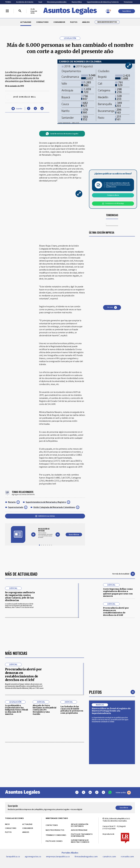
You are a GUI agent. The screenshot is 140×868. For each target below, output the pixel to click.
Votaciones (128, 2)
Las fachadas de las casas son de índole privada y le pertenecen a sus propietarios (72, 710)
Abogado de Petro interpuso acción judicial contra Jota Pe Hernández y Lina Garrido (44, 710)
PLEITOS (74, 22)
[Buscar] (20, 11)
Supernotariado (16, 507)
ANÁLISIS (86, 22)
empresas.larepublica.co (58, 857)
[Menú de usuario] (108, 11)
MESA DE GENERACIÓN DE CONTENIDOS (80, 825)
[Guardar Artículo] (17, 109)
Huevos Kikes (77, 2)
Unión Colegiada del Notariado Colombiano (54, 507)
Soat (40, 2)
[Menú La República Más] (7, 11)
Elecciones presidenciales (57, 2)
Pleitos (95, 692)
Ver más (112, 307)
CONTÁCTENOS (52, 825)
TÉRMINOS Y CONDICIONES (56, 835)
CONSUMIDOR (59, 22)
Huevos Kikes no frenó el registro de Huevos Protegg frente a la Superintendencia (111, 711)
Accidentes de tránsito (25, 2)
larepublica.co (13, 857)
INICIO (7, 824)
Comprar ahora (113, 195)
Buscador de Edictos (107, 22)
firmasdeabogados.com (86, 857)
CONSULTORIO (42, 22)
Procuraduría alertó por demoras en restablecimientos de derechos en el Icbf (116, 611)
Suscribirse (127, 11)
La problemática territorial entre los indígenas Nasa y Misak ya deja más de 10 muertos (17, 710)
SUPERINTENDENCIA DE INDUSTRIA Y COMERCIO (80, 841)
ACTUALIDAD (26, 22)
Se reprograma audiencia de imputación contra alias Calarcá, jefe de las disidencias (20, 596)
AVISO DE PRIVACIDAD (79, 830)
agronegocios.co (33, 857)
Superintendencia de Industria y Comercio (103, 2)
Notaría (12, 502)
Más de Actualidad (21, 574)
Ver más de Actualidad (124, 574)
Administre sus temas (45, 516)
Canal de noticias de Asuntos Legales (62, 134)
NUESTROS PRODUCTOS (55, 830)
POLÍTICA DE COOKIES (54, 841)
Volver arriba (123, 793)
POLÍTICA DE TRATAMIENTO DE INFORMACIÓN (82, 835)
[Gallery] (45, 533)
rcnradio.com (127, 857)
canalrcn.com (109, 857)
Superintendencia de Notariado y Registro (46, 502)
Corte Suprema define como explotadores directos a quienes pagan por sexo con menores (118, 593)
